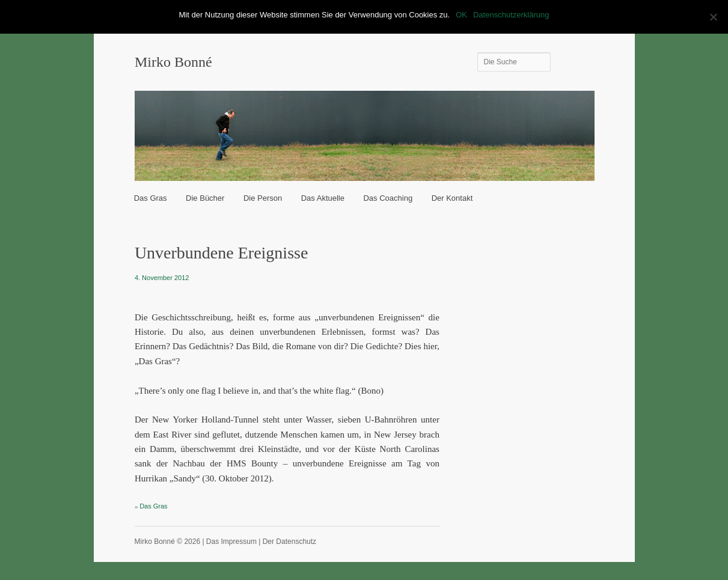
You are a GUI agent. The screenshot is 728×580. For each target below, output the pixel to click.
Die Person (263, 198)
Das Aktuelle (323, 198)
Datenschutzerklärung (511, 15)
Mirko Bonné (173, 62)
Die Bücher (205, 198)
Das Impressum (231, 542)
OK (461, 15)
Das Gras (151, 198)
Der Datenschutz (289, 542)
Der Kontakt (452, 198)
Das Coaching (388, 198)
